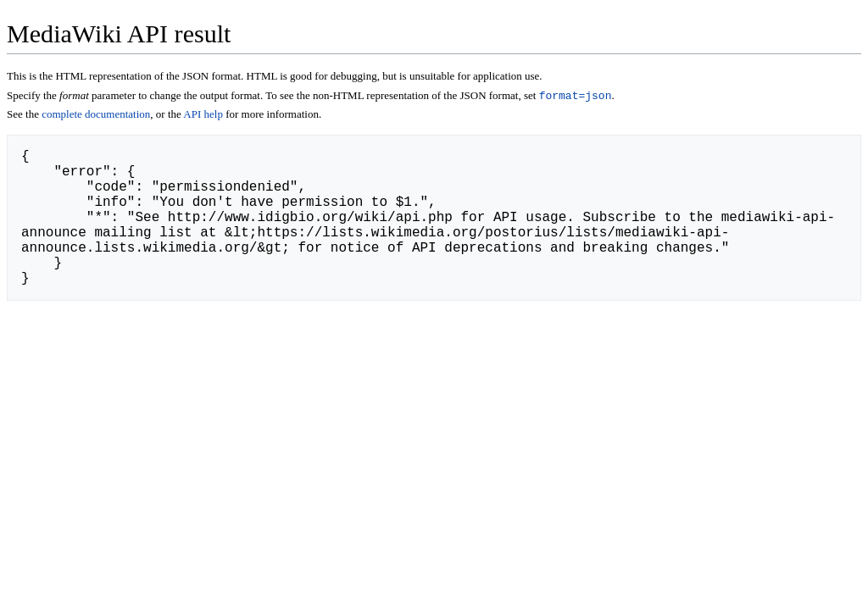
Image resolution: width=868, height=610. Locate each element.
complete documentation (117, 133)
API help (248, 133)
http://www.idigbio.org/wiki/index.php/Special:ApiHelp (250, 279)
